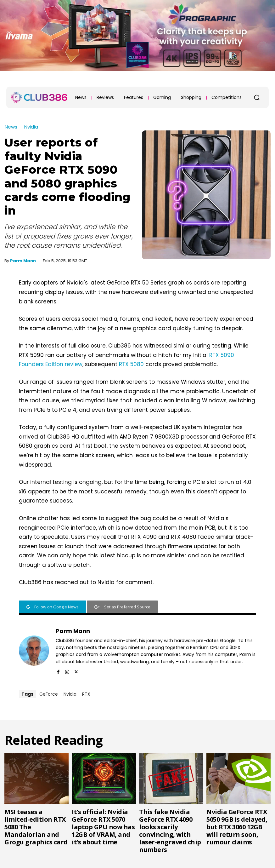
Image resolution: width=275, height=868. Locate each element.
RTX (86, 694)
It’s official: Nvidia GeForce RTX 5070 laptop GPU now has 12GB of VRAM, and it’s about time (103, 827)
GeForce (49, 694)
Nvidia (31, 127)
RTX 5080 (131, 364)
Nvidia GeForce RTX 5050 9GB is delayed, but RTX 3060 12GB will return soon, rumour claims (237, 827)
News (11, 127)
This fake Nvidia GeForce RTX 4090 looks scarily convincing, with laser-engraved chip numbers (170, 831)
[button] (257, 97)
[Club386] (39, 97)
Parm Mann (23, 261)
